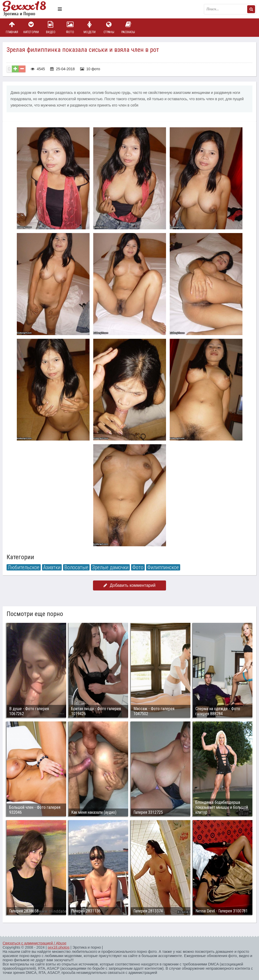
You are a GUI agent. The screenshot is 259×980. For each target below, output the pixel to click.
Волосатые (76, 567)
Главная (12, 27)
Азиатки (52, 567)
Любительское (24, 567)
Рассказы (128, 27)
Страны (109, 27)
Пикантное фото (29, 9)
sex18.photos (58, 947)
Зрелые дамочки (110, 567)
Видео (51, 27)
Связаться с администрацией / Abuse (35, 943)
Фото (70, 27)
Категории (31, 27)
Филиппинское (163, 567)
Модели (90, 27)
